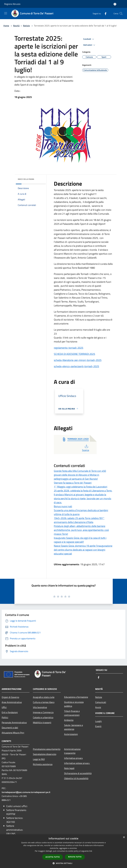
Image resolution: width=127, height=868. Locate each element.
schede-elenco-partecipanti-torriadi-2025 (76, 366)
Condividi (89, 39)
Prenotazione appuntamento (47, 749)
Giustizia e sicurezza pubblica (74, 704)
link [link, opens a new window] (91, 851)
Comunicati (101, 702)
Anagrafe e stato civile (44, 697)
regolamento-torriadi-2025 (69, 348)
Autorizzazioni (71, 734)
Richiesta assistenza (43, 764)
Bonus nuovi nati (63, 506)
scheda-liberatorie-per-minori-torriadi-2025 (78, 360)
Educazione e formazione (76, 697)
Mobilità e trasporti (42, 722)
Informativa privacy (73, 758)
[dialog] (63, 851)
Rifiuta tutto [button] (75, 857)
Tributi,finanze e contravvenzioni (72, 713)
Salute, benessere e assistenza (74, 727)
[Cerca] (121, 14)
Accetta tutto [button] (53, 857)
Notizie (26, 26)
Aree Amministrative (12, 702)
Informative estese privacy (77, 763)
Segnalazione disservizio (45, 754)
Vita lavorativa (40, 707)
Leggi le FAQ (39, 759)
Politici (5, 717)
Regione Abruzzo (12, 4)
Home (6, 26)
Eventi (98, 726)
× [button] (124, 837)
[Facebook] (104, 13)
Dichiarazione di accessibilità (78, 773)
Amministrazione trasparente (72, 751)
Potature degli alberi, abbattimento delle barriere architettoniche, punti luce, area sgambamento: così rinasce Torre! (81, 530)
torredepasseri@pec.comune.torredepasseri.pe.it (26, 792)
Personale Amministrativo (14, 722)
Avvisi (98, 707)
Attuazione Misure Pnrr (13, 733)
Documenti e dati (10, 728)
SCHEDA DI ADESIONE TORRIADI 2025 (74, 354)
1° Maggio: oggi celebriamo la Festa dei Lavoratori (81, 487)
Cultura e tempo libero (44, 702)
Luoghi (98, 721)
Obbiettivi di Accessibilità (76, 778)
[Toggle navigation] (6, 13)
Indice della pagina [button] (26, 179)
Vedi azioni (90, 45)
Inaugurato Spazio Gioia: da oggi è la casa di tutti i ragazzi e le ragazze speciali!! (80, 540)
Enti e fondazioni (10, 712)
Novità (16, 26)
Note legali (69, 768)
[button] (64, 863)
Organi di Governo (10, 697)
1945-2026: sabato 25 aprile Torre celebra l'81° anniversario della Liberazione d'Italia (79, 520)
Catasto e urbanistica (43, 717)
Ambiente (69, 720)
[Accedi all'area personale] (115, 4)
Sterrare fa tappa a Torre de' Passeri (73, 483)
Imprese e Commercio (43, 712)
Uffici (4, 707)
